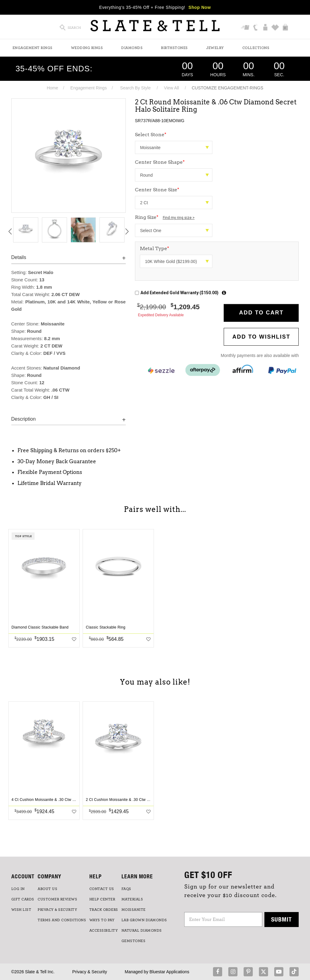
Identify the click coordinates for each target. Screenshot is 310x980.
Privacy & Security (90, 972)
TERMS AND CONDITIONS (62, 920)
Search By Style (136, 88)
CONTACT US (102, 889)
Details (19, 257)
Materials (132, 899)
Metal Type (155, 248)
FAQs (126, 889)
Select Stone (151, 135)
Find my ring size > (179, 218)
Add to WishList (261, 337)
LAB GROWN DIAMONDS (144, 920)
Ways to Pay (102, 920)
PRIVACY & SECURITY (57, 910)
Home (52, 88)
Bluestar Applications (170, 972)
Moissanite (134, 910)
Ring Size (165, 217)
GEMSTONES (134, 941)
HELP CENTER (102, 899)
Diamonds (132, 48)
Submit (282, 919)
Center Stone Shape (160, 162)
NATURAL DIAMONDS (142, 930)
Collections (256, 48)
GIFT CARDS (23, 899)
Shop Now (200, 7)
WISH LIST (21, 910)
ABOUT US (47, 889)
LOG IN (18, 889)
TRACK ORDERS (104, 910)
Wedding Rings (87, 48)
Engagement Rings (33, 48)
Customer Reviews (57, 899)
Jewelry (215, 48)
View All (172, 88)
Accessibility (104, 930)
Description (24, 419)
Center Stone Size (157, 190)
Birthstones (174, 48)
